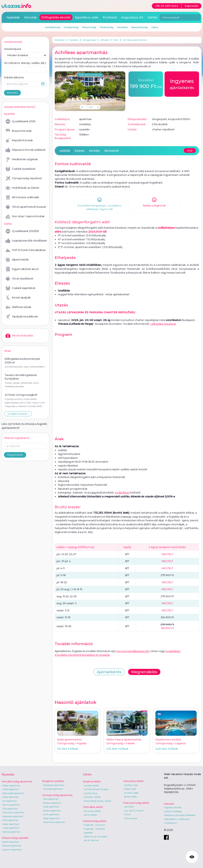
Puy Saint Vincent (134, 811)
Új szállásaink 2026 (20, 121)
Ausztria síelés (92, 781)
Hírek (7, 351)
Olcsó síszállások (19, 279)
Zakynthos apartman (54, 822)
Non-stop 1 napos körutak (25, 216)
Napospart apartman (54, 785)
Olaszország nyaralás (15, 838)
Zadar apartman (11, 824)
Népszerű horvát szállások (26, 150)
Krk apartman (10, 801)
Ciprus (155, 27)
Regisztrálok (15, 455)
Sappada (88, 833)
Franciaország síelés (136, 803)
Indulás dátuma (14, 77)
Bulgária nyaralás (53, 781)
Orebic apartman (11, 786)
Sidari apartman (51, 818)
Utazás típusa (12, 49)
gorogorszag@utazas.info (133, 651)
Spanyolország (139, 27)
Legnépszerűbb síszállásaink (26, 241)
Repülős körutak (19, 140)
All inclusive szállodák (22, 197)
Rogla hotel (130, 789)
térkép (94, 151)
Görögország (89, 40)
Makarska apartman (13, 816)
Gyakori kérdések (173, 811)
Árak (190, 151)
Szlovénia (122, 27)
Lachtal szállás (91, 786)
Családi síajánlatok (21, 288)
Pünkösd (110, 17)
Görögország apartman (57, 795)
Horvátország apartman (17, 781)
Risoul (127, 814)
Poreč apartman (11, 789)
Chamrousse (131, 818)
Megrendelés (144, 672)
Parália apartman (52, 811)
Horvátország (53, 27)
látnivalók (112, 151)
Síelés (153, 17)
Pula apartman (10, 809)
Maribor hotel (131, 785)
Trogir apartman (11, 828)
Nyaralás (74, 40)
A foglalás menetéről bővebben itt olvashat (82, 655)
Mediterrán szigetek (22, 159)
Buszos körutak (19, 131)
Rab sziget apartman (13, 793)
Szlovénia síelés (133, 781)
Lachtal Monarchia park (96, 789)
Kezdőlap (60, 40)
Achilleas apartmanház (135, 40)
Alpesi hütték (17, 260)
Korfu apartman (51, 814)
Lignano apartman (12, 850)
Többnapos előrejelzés (90, 75)
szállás (65, 151)
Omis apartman (11, 820)
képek (80, 151)
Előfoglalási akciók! (56, 17)
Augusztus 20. (132, 17)
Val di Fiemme (91, 840)
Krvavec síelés (131, 793)
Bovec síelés (130, 797)
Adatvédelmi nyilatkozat (177, 819)
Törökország (106, 27)
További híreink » (18, 414)
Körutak (31, 17)
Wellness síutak (18, 307)
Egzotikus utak (87, 17)
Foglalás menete (173, 807)
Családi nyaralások (21, 169)
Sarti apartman (51, 799)
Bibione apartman (12, 846)
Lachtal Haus (90, 793)
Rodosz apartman (52, 803)
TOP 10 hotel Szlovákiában (26, 250)
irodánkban (122, 492)
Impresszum (170, 823)
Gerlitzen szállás (92, 797)
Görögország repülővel (24, 178)
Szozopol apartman (53, 789)
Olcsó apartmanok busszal (26, 207)
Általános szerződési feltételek (180, 815)
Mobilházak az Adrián (22, 188)
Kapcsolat (169, 804)
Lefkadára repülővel (163, 324)
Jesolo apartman (11, 842)
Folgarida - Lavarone (94, 825)
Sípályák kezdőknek (22, 317)
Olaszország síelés (95, 821)
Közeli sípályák (18, 298)
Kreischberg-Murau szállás (97, 801)
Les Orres (129, 807)
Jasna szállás (90, 815)
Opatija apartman (11, 832)
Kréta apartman (51, 807)
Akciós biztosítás (19, 336)
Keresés (12, 93)
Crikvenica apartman (13, 812)
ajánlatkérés (182, 84)
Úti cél (25, 63)
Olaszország (89, 27)
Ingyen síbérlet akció (22, 269)
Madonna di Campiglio (96, 837)
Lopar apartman (11, 797)
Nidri (116, 40)
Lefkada (104, 40)
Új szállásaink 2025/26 (22, 231)
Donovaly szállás (92, 811)
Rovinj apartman (11, 805)
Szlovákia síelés (93, 807)
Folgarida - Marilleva (94, 829)
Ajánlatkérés (109, 672)
